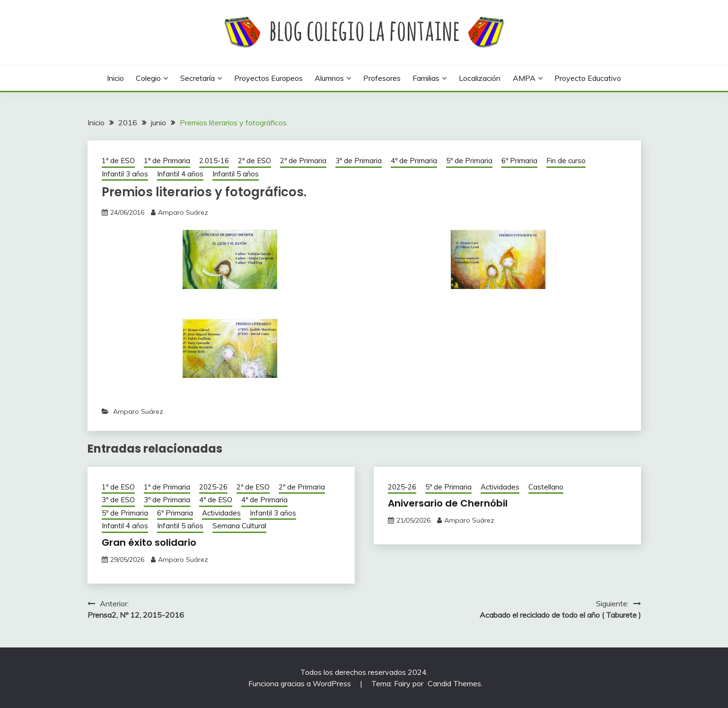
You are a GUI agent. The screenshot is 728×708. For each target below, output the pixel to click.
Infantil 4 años (180, 174)
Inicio (115, 78)
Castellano (546, 487)
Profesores (382, 78)
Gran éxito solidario (149, 542)
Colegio (148, 78)
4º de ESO (216, 500)
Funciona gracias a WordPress (301, 683)
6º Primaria (519, 161)
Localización (480, 78)
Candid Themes (454, 683)
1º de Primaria (167, 161)
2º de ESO (254, 161)
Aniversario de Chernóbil (448, 503)
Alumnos (329, 78)
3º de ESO (118, 500)
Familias (426, 78)
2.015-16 (214, 161)
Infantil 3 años (125, 174)
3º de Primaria (359, 161)
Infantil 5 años (236, 174)
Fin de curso (566, 161)
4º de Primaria (414, 161)
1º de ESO (118, 161)
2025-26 (213, 487)
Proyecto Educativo (588, 78)
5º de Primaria (469, 161)
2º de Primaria (303, 161)
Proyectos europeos (268, 78)
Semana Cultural (239, 526)
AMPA (524, 78)
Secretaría (197, 78)
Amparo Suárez (183, 212)
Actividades (221, 513)
